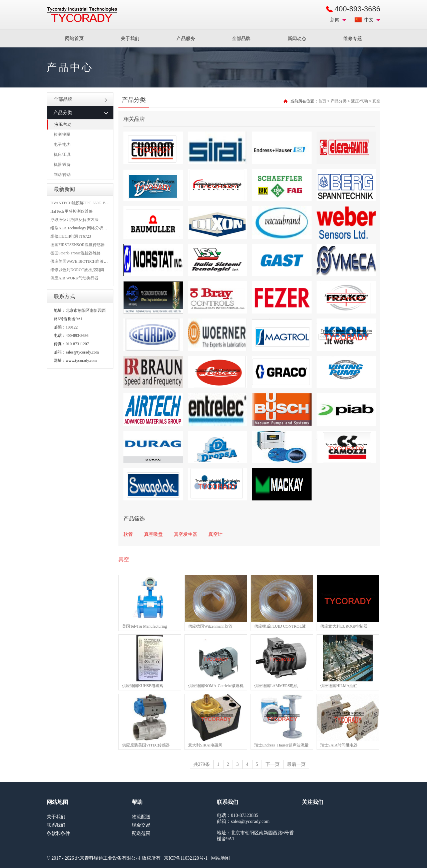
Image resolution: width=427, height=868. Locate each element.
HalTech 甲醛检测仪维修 (72, 211)
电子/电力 (62, 145)
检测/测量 (62, 135)
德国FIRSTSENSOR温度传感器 (78, 245)
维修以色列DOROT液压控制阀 (77, 270)
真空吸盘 (153, 534)
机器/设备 (62, 165)
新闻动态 (297, 39)
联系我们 (56, 825)
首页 (322, 101)
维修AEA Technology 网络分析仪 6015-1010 (88, 228)
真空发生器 (185, 534)
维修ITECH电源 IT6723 (71, 236)
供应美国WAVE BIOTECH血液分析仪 (83, 261)
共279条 (202, 764)
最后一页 (296, 764)
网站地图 (221, 858)
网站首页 (74, 39)
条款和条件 (58, 833)
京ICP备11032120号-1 (186, 858)
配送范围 (141, 833)
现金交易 (141, 825)
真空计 (216, 534)
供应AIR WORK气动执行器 (74, 278)
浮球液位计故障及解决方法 (74, 220)
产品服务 (186, 39)
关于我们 (130, 39)
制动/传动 (62, 175)
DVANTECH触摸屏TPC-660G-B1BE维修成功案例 (93, 203)
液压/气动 (63, 125)
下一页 (273, 764)
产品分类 (339, 101)
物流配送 (141, 817)
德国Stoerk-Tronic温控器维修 (76, 253)
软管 (128, 534)
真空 (376, 101)
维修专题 (353, 39)
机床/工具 (62, 155)
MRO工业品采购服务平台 (82, 15)
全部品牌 (241, 39)
